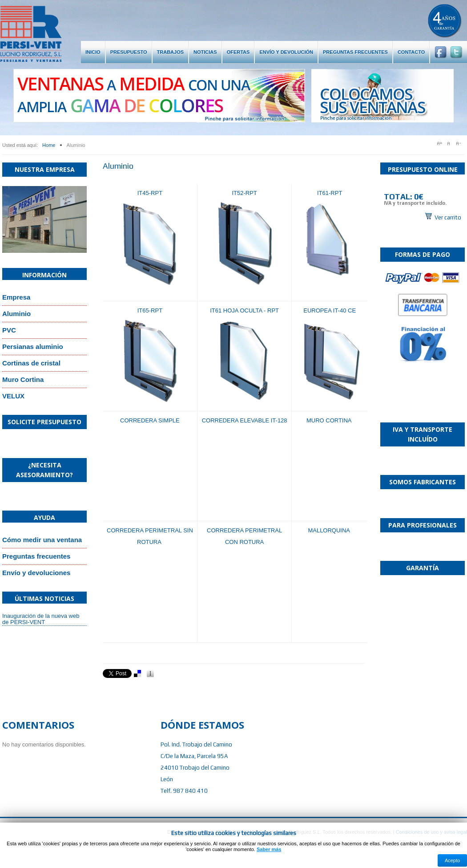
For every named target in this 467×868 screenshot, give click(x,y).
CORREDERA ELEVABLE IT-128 (245, 420)
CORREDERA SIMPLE (150, 420)
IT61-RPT (330, 193)
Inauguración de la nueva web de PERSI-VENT (41, 619)
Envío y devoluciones (36, 573)
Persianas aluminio (33, 347)
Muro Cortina (23, 379)
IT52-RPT (244, 193)
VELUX (13, 396)
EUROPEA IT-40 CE (330, 310)
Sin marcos (423, 203)
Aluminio (16, 314)
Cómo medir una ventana (42, 540)
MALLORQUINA (330, 530)
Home (49, 145)
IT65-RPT (150, 310)
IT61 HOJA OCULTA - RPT (244, 310)
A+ (440, 143)
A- (460, 143)
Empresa (16, 297)
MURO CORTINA (330, 420)
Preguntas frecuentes (36, 556)
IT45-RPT (150, 193)
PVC (9, 330)
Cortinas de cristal (31, 363)
